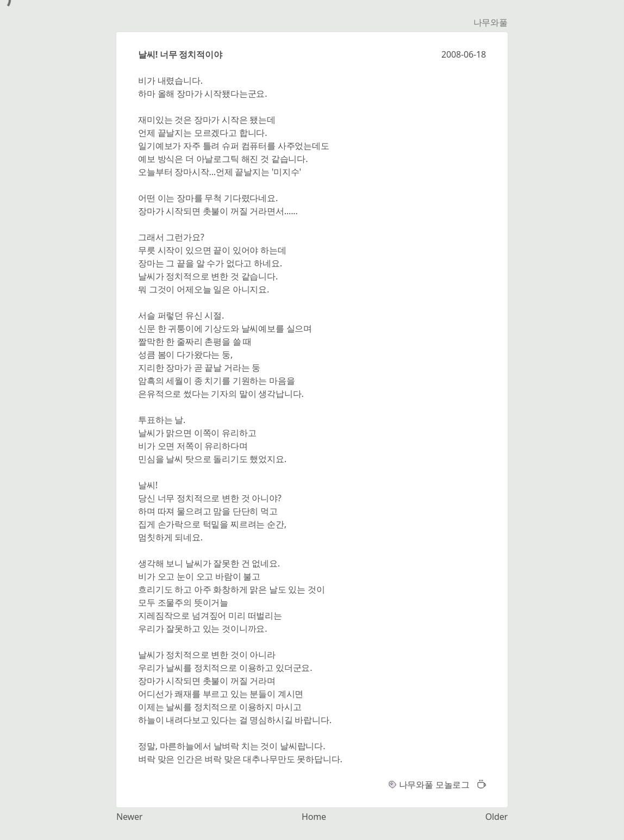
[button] (479, 785)
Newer (129, 817)
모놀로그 (453, 785)
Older (497, 817)
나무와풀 (491, 22)
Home (314, 817)
